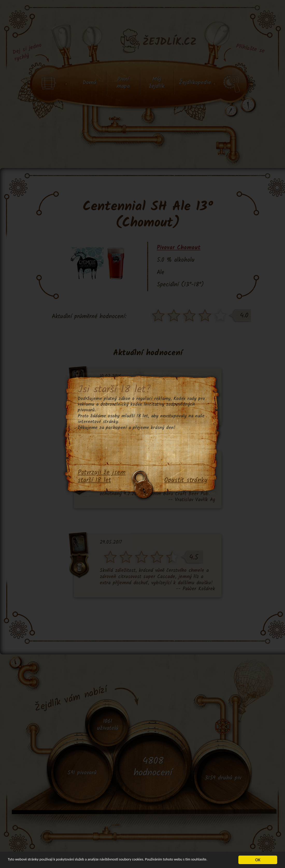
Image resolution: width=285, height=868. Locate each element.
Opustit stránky (186, 480)
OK (258, 858)
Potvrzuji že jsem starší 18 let (102, 477)
